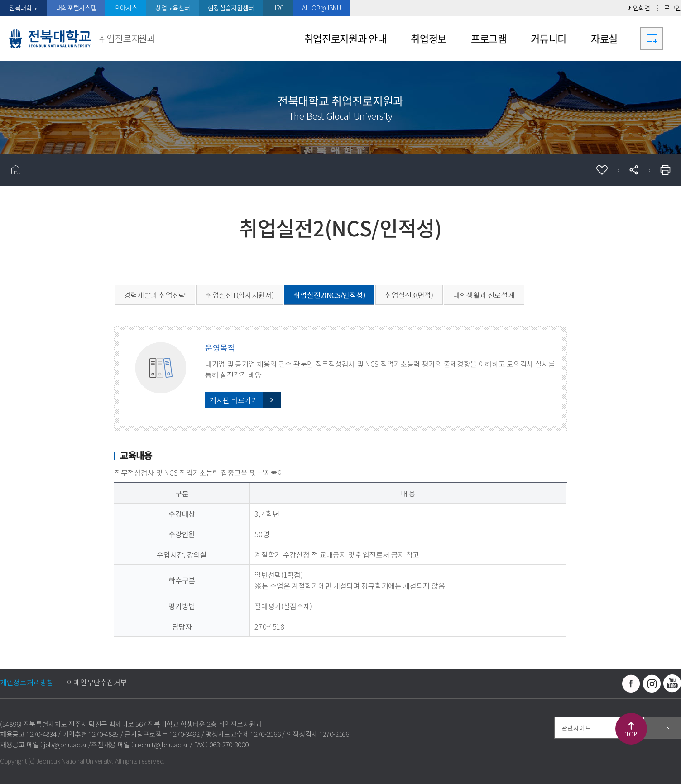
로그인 (672, 8)
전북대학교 (24, 8)
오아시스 (126, 8)
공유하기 (633, 170)
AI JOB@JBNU (321, 8)
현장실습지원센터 (231, 8)
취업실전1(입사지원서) (240, 295)
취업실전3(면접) (409, 295)
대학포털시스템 (76, 8)
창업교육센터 (173, 8)
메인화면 (639, 8)
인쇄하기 (665, 170)
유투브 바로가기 (672, 683)
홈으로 (16, 170)
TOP (631, 734)
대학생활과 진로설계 (484, 295)
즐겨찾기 (602, 170)
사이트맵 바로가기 (652, 38)
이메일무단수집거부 (97, 682)
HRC (278, 8)
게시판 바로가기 (234, 400)
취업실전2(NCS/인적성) (329, 295)
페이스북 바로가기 (631, 683)
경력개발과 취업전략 (155, 295)
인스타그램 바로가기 (652, 683)
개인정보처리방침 (27, 682)
